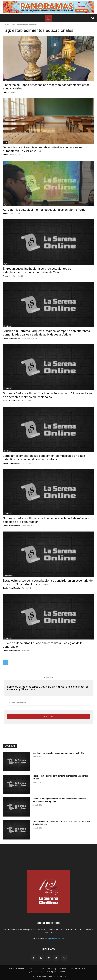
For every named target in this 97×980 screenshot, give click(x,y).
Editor (5, 92)
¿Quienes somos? (36, 972)
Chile (5, 143)
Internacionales (32, 969)
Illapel (6, 80)
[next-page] (17, 662)
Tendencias (63, 972)
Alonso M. (7, 276)
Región (6, 205)
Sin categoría (8, 576)
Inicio (11, 969)
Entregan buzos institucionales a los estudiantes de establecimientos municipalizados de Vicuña (37, 270)
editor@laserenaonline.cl (55, 939)
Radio (43, 969)
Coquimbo (7, 326)
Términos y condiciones (57, 969)
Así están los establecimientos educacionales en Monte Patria (44, 210)
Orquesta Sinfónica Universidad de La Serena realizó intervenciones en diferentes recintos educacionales (48, 395)
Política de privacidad (77, 969)
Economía (20, 969)
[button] (5, 18)
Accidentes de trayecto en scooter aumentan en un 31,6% (58, 753)
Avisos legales (51, 972)
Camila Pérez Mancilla (11, 338)
